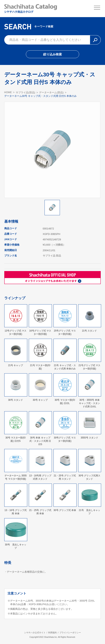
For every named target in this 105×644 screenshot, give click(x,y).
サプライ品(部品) (25, 92)
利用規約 (52, 633)
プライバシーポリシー (70, 633)
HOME (8, 92)
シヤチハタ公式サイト (35, 633)
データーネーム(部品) (51, 92)
